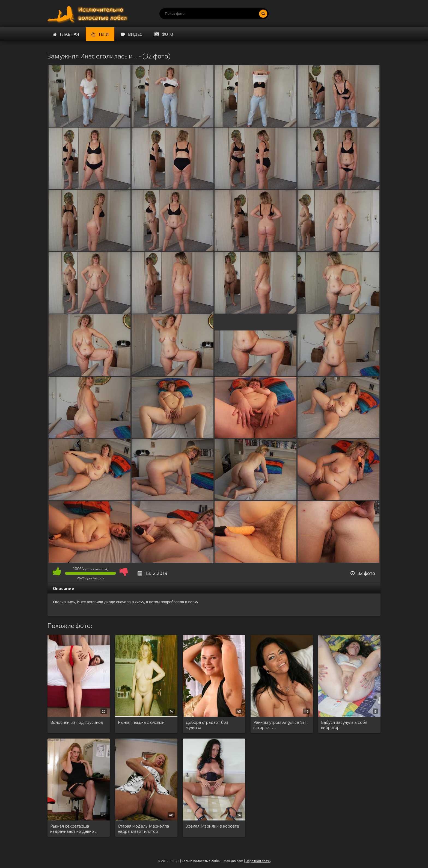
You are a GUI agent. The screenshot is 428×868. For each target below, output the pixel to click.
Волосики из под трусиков (77, 722)
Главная (66, 34)
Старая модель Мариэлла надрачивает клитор (143, 828)
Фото (164, 34)
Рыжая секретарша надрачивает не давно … (74, 828)
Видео (132, 34)
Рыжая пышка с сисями (141, 722)
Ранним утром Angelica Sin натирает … (280, 725)
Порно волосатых (88, 14)
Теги (100, 34)
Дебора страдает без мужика (207, 725)
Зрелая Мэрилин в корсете (212, 826)
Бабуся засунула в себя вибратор (344, 725)
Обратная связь (258, 861)
